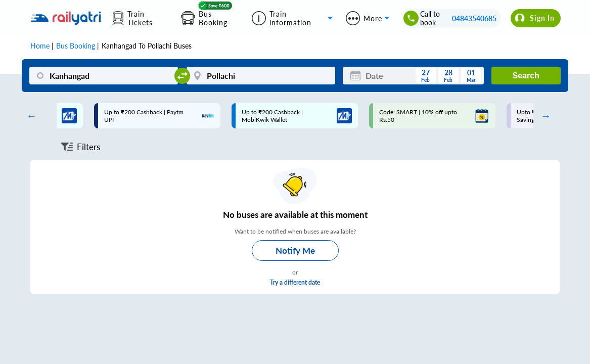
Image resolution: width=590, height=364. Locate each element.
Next (543, 116)
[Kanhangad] (104, 76)
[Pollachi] (261, 76)
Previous (29, 116)
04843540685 (474, 18)
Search (526, 76)
